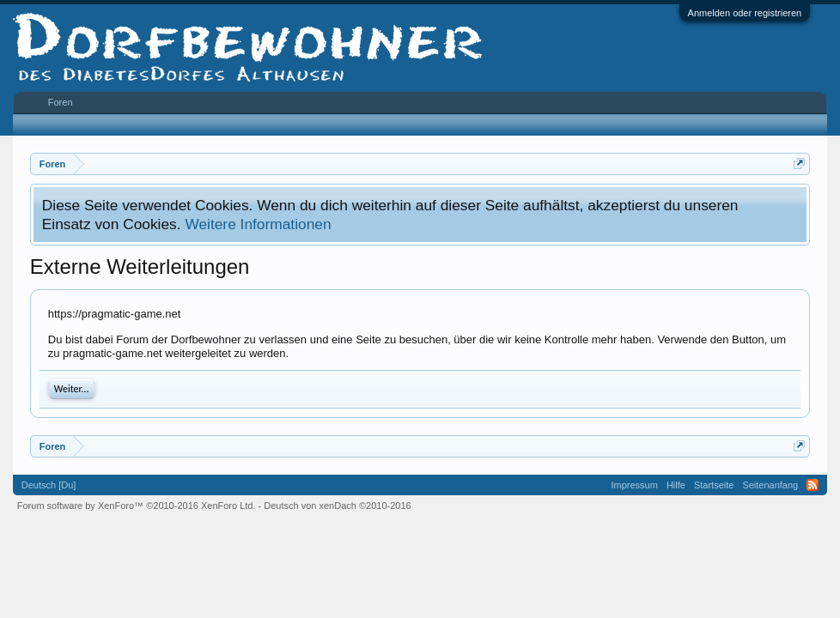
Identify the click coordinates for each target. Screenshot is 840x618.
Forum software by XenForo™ (137, 506)
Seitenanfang (770, 485)
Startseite (714, 485)
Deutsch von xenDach (337, 506)
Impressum (635, 485)
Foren (61, 102)
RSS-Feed (813, 485)
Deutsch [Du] (49, 485)
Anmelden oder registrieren (745, 13)
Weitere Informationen (258, 224)
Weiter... (72, 389)
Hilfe (676, 485)
